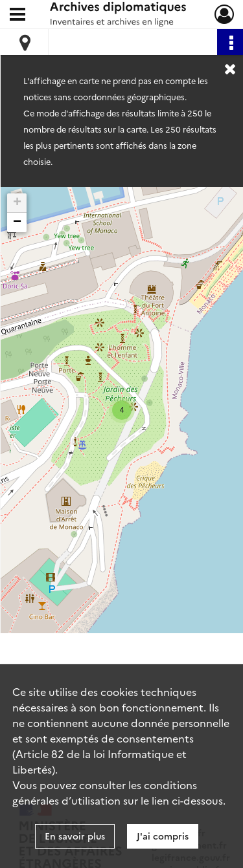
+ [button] (17, 203)
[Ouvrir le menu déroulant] (17, 16)
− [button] (17, 222)
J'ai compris (163, 836)
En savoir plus (75, 836)
